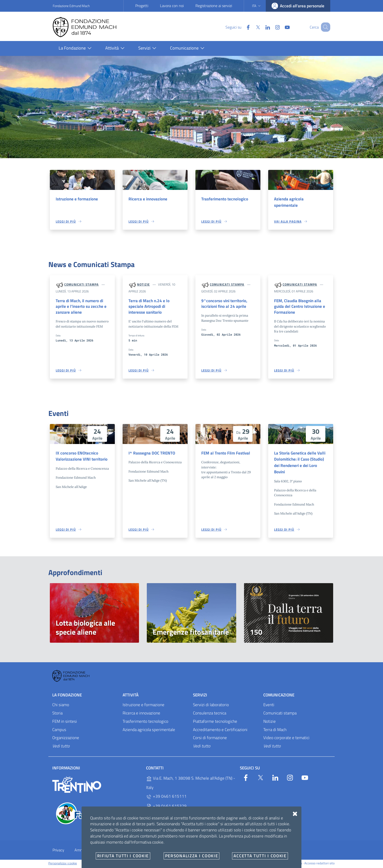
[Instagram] (271, 27)
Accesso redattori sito (319, 865)
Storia (57, 714)
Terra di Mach (275, 731)
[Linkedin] (262, 27)
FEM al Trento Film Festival (226, 454)
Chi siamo (61, 706)
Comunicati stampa (81, 285)
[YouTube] (281, 27)
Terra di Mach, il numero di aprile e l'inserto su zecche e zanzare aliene (81, 307)
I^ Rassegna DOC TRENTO (152, 454)
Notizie (143, 285)
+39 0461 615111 (166, 798)
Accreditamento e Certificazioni (220, 731)
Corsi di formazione (210, 739)
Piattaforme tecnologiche (215, 723)
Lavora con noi (172, 6)
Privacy (58, 851)
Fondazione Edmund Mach (71, 6)
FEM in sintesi (65, 723)
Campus (59, 731)
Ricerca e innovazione (148, 199)
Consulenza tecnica (210, 714)
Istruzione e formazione (77, 199)
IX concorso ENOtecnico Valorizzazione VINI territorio (82, 457)
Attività (131, 696)
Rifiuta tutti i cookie (123, 856)
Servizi (200, 696)
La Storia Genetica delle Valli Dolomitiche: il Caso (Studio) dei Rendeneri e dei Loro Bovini (300, 463)
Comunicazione (279, 696)
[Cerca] (324, 27)
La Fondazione (67, 696)
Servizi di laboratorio (211, 706)
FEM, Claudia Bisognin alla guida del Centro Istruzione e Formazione (300, 307)
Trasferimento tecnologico (225, 199)
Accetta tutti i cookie (260, 856)
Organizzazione (66, 739)
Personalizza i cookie (63, 865)
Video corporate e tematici (286, 739)
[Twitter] (252, 27)
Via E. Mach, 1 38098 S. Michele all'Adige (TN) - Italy (191, 784)
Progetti (142, 6)
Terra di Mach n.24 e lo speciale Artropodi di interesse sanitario (149, 307)
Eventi (269, 706)
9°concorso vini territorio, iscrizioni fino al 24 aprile (224, 304)
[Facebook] (242, 27)
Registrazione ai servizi (214, 6)
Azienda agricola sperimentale (289, 202)
